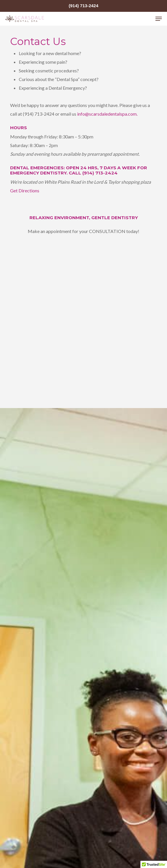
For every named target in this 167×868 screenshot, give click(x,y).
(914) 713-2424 (84, 6)
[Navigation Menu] (159, 19)
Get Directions (25, 190)
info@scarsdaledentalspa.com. (107, 114)
